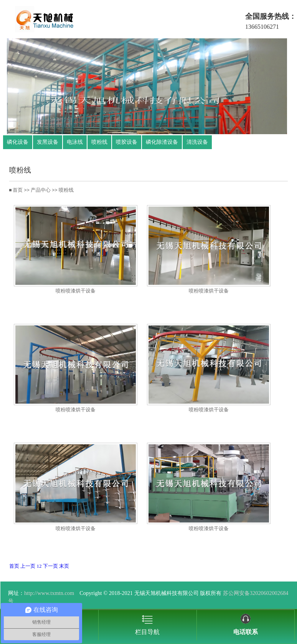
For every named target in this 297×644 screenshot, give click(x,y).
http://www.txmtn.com (49, 593)
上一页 (28, 566)
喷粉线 (99, 142)
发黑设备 (48, 142)
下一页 (50, 566)
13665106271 (262, 27)
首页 (18, 190)
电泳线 (75, 142)
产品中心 (41, 190)
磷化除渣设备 (162, 142)
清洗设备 (197, 142)
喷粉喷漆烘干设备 (76, 291)
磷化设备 (18, 142)
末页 (64, 566)
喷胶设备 (127, 142)
